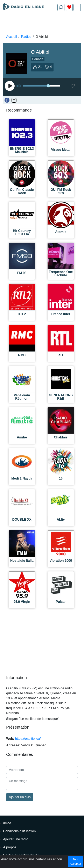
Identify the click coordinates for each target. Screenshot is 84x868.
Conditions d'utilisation (19, 831)
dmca (7, 823)
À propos (10, 847)
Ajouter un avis (20, 797)
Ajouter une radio (16, 839)
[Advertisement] (42, 24)
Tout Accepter (75, 861)
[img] (77, 8)
